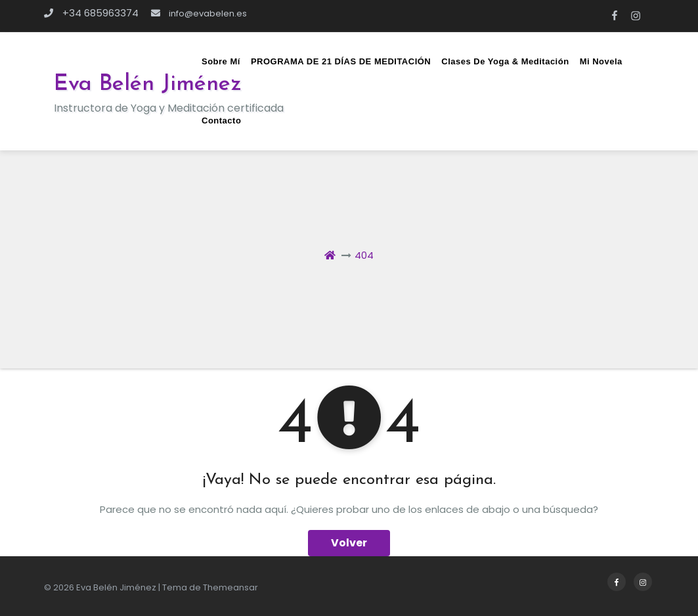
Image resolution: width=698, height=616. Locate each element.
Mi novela (601, 61)
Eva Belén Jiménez (148, 84)
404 (364, 255)
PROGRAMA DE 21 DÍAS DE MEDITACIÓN (341, 61)
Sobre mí (221, 61)
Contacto (221, 121)
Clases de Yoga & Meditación (505, 61)
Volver (349, 543)
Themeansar (230, 587)
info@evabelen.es (199, 13)
